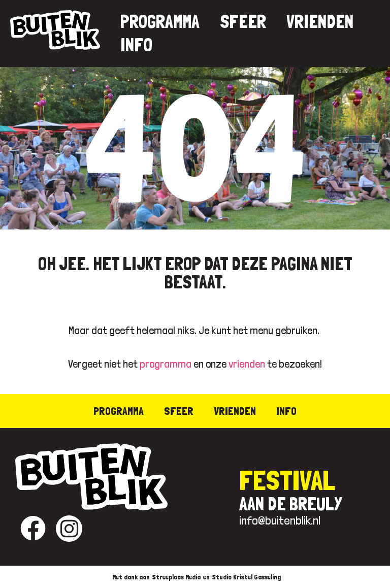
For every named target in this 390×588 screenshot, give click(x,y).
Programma (160, 22)
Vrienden (320, 22)
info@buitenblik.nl (280, 520)
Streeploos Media (176, 577)
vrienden (247, 364)
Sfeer (243, 22)
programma (166, 364)
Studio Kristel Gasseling (247, 577)
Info (136, 45)
